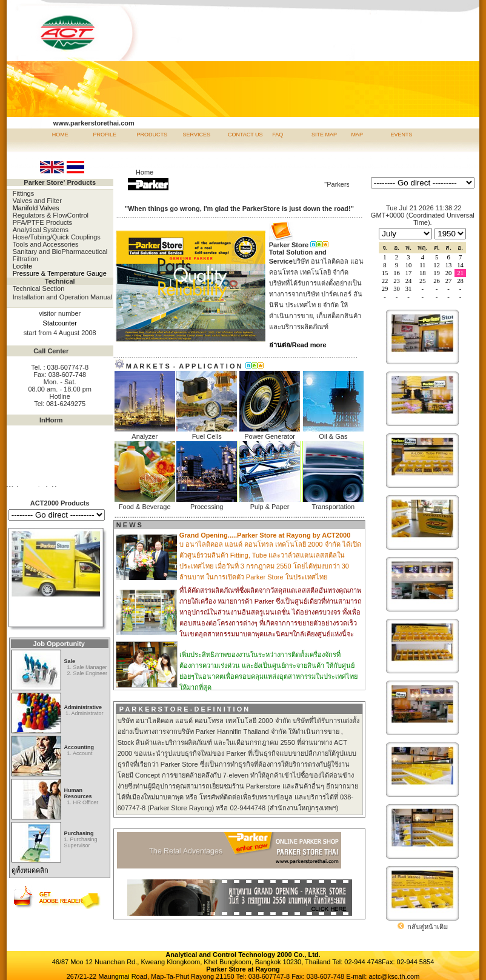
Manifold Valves (36, 208)
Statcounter (60, 323)
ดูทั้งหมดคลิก (30, 870)
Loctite (22, 266)
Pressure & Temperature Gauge (60, 273)
